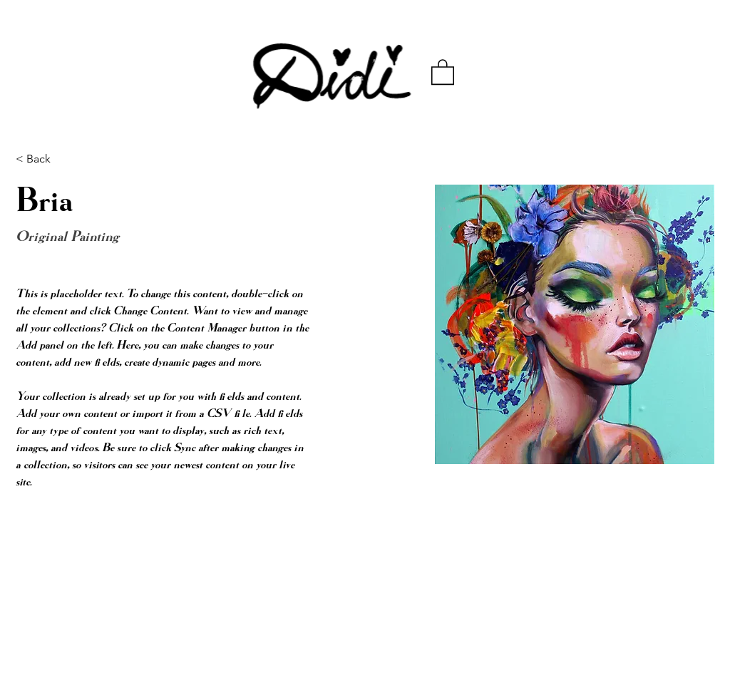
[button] (443, 71)
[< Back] (44, 159)
